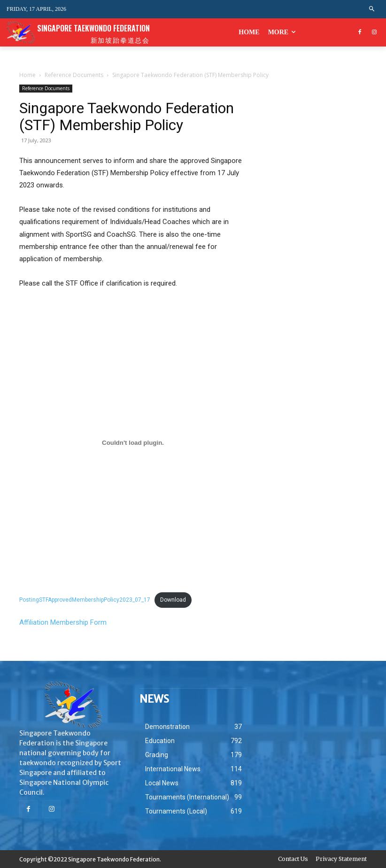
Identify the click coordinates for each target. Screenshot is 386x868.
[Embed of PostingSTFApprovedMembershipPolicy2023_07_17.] (133, 442)
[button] (372, 9)
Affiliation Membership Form (63, 622)
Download (173, 600)
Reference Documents (74, 75)
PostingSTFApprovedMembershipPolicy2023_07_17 (85, 600)
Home (27, 75)
